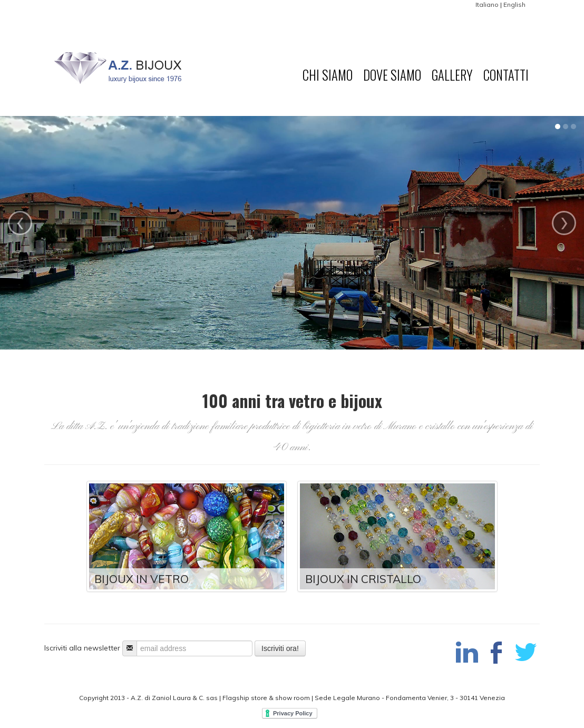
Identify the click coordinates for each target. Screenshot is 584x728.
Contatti (506, 75)
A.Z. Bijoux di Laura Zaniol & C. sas (138, 74)
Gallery (452, 75)
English (514, 4)
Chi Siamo (328, 75)
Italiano (487, 4)
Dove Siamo (392, 75)
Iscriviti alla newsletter (82, 648)
